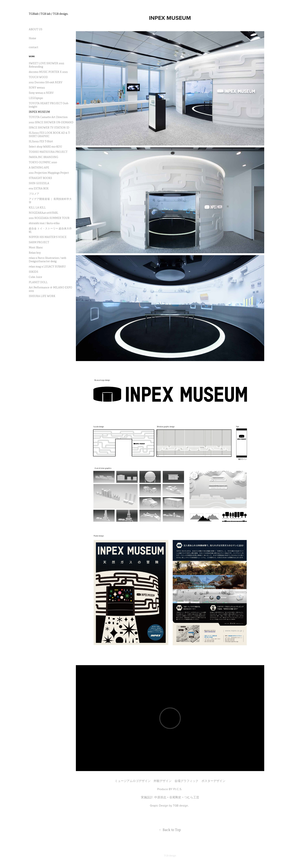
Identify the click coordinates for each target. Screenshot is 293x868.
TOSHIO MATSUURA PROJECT (48, 152)
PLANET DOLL (38, 282)
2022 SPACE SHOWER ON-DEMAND (51, 122)
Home (32, 38)
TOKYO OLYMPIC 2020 (43, 162)
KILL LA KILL (37, 208)
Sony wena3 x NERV (41, 93)
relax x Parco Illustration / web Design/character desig (47, 260)
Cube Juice (35, 277)
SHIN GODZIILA (39, 183)
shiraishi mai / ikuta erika (44, 223)
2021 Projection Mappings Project (49, 173)
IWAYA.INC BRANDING (43, 157)
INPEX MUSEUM (39, 112)
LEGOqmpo (36, 98)
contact (34, 47)
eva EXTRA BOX (39, 188)
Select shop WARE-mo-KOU (45, 147)
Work (32, 56)
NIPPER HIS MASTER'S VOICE (48, 237)
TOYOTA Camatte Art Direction (48, 117)
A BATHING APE (39, 168)
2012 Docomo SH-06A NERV (46, 82)
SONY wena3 (37, 88)
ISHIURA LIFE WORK (42, 296)
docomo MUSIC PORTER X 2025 (48, 72)
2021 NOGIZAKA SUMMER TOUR (49, 218)
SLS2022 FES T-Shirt (41, 141)
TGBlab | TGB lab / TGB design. (48, 14)
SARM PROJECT (39, 242)
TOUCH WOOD (38, 77)
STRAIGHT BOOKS (40, 178)
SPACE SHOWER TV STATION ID (49, 128)
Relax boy (35, 253)
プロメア (34, 194)
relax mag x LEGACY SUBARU (47, 267)
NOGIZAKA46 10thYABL (44, 213)
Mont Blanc (36, 247)
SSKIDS (33, 272)
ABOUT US (36, 29)
